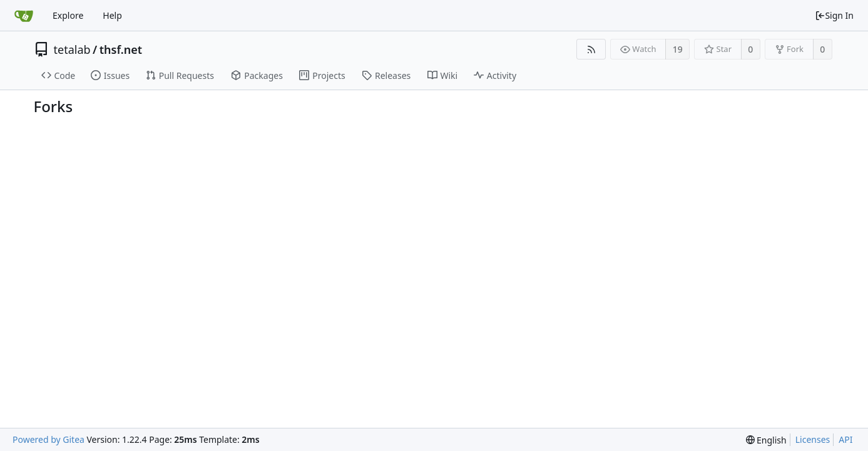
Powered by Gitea (49, 439)
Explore (68, 15)
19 (678, 49)
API (845, 439)
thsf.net (121, 49)
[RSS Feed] (591, 49)
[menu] (766, 440)
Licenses (813, 439)
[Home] (24, 16)
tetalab (72, 49)
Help (112, 15)
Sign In (834, 15)
